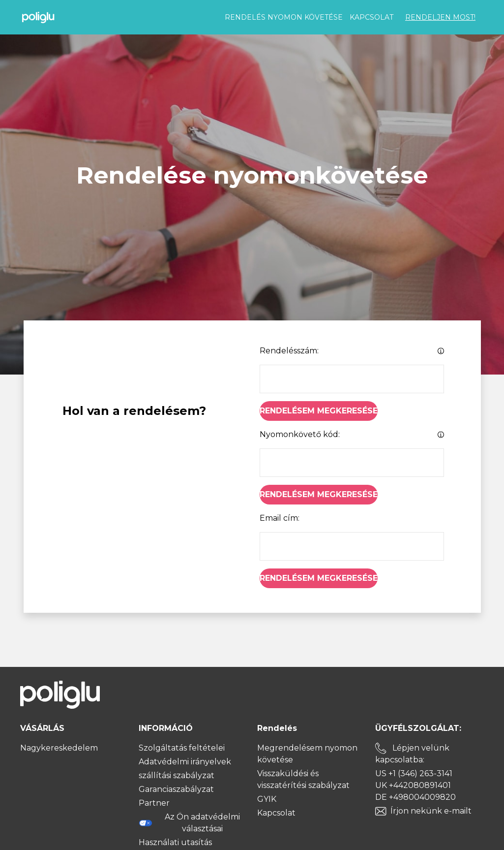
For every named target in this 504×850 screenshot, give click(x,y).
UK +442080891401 (413, 785)
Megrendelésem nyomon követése (307, 754)
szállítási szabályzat (177, 775)
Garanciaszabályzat (176, 789)
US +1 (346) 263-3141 (414, 773)
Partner (154, 803)
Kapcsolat (371, 17)
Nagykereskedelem (59, 748)
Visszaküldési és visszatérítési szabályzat (303, 779)
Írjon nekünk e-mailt (431, 811)
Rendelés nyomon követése (284, 17)
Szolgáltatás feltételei (182, 748)
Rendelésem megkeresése (319, 411)
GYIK (267, 799)
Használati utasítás (175, 842)
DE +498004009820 (415, 797)
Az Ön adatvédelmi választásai (189, 823)
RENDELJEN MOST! (440, 17)
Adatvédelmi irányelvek (185, 762)
